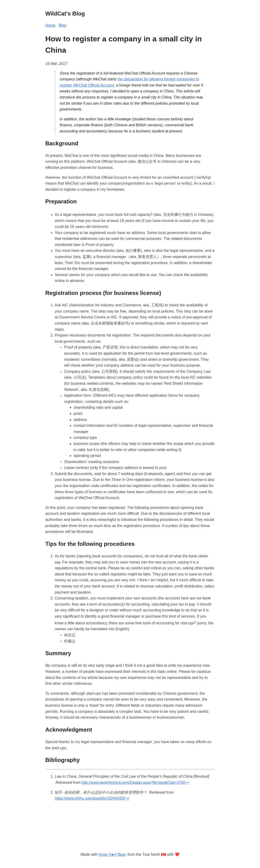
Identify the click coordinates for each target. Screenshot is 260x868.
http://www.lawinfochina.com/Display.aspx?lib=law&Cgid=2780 (133, 783)
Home (50, 25)
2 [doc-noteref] (195, 622)
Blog (63, 25)
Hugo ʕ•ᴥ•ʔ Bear (112, 854)
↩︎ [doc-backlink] (188, 783)
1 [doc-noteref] (152, 213)
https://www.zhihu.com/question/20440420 (90, 798)
